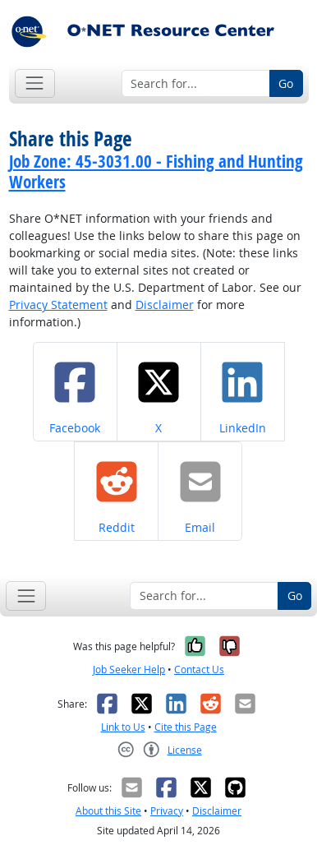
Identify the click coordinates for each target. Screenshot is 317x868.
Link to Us (123, 727)
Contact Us (199, 669)
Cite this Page (186, 727)
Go (286, 83)
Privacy (167, 811)
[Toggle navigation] (35, 83)
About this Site (108, 811)
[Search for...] (196, 84)
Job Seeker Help (129, 669)
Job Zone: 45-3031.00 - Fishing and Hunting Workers (156, 171)
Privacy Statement (58, 305)
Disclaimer (165, 305)
